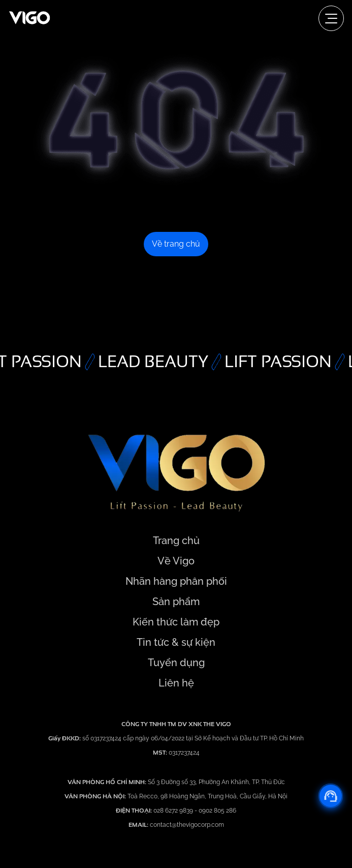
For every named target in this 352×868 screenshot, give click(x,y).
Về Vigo (176, 561)
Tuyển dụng (176, 663)
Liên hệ (176, 683)
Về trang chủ (176, 244)
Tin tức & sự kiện (176, 642)
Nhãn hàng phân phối (176, 581)
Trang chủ (176, 541)
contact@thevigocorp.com (186, 825)
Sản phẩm (176, 602)
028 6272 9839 (174, 811)
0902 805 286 (217, 811)
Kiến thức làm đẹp (176, 622)
